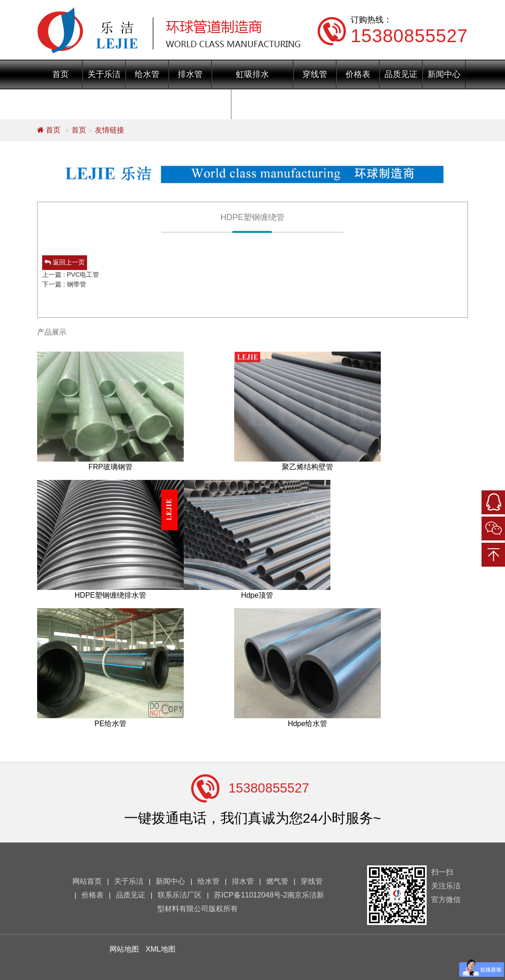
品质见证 (401, 74)
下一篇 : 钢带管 (64, 284)
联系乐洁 (253, 104)
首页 (60, 74)
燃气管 (277, 881)
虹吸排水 (252, 74)
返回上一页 (65, 262)
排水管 (190, 74)
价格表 (358, 74)
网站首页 (87, 881)
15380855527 (269, 788)
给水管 (147, 74)
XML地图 (161, 949)
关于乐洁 (104, 74)
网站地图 (124, 949)
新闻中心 (444, 74)
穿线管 (315, 74)
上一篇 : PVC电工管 (71, 275)
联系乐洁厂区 (180, 895)
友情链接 (110, 130)
